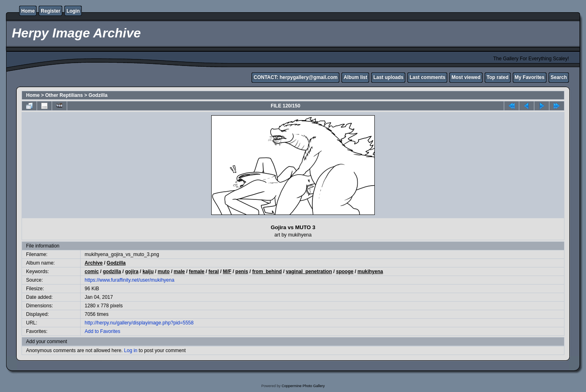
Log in (131, 350)
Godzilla (98, 95)
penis (242, 272)
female (197, 272)
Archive (94, 263)
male (179, 272)
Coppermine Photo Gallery (303, 386)
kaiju (148, 272)
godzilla (112, 272)
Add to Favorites (102, 331)
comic (92, 272)
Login (73, 11)
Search (559, 77)
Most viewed (466, 77)
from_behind (267, 272)
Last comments (427, 77)
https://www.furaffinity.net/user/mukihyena (129, 280)
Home (28, 11)
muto (164, 272)
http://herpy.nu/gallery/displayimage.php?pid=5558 (139, 323)
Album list (355, 77)
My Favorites (530, 77)
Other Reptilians (64, 95)
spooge (345, 272)
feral (213, 272)
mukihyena (370, 272)
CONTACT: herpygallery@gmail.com (295, 77)
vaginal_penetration (309, 272)
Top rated (498, 77)
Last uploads (388, 77)
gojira (132, 272)
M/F (227, 272)
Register (50, 11)
